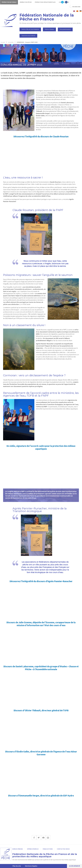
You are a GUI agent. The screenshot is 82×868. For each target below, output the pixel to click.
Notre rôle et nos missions (30, 29)
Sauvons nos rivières (28, 36)
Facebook (34, 838)
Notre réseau (49, 29)
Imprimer (48, 838)
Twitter (39, 838)
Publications (48, 849)
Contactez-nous (63, 849)
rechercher (76, 7)
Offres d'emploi (33, 849)
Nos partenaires (65, 29)
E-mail (43, 838)
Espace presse (18, 849)
